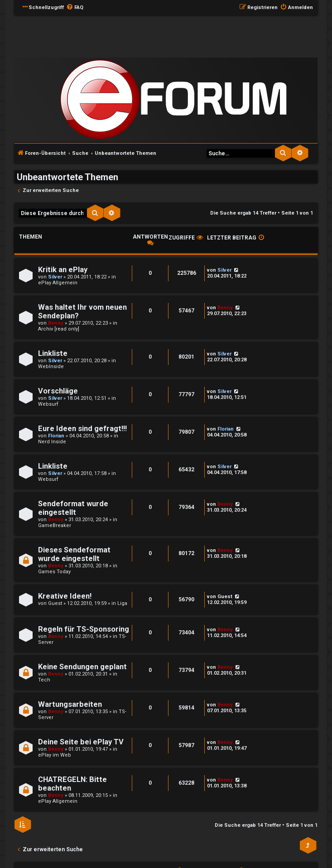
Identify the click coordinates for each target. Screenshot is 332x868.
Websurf (48, 404)
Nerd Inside (52, 442)
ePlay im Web (55, 755)
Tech (44, 680)
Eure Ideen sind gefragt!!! (82, 429)
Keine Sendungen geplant (82, 667)
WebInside (51, 367)
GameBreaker (55, 525)
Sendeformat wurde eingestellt (73, 508)
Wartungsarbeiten (70, 704)
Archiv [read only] (59, 329)
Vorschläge (58, 391)
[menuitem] (75, 8)
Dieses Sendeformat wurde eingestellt (74, 554)
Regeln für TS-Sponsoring (84, 629)
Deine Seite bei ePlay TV (81, 742)
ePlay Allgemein (58, 283)
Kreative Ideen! (65, 596)
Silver (55, 277)
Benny (56, 323)
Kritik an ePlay (63, 270)
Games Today (54, 572)
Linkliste (53, 353)
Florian (56, 436)
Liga (122, 603)
